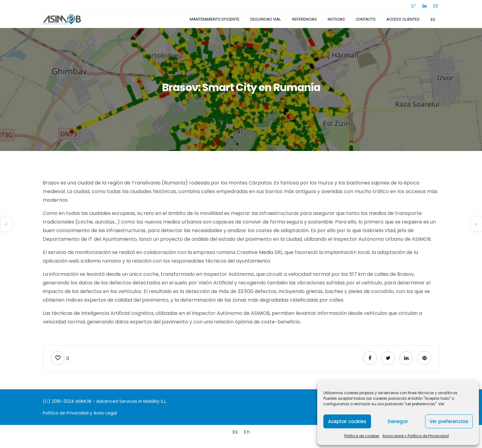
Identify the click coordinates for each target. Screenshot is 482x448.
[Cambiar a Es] (235, 432)
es (433, 20)
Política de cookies (362, 436)
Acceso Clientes (403, 19)
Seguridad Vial (266, 19)
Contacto (366, 19)
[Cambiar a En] (247, 432)
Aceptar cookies (347, 421)
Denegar (398, 421)
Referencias (304, 19)
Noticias (336, 19)
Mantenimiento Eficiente (215, 19)
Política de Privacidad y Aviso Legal (80, 413)
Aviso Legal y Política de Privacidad (416, 436)
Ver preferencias (449, 421)
